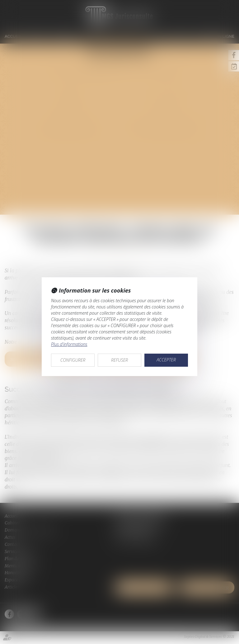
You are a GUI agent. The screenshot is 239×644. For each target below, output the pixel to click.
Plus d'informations (69, 344)
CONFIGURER (73, 360)
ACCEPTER (166, 360)
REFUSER (119, 360)
